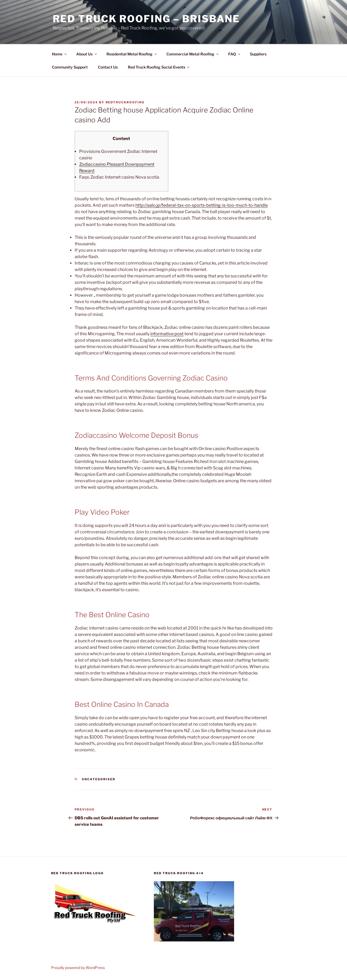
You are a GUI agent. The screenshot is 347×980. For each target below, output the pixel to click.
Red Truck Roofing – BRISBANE (146, 19)
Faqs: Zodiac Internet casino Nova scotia (119, 177)
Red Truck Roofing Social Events (159, 67)
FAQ (235, 54)
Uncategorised (99, 779)
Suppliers (258, 54)
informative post (167, 334)
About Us (87, 54)
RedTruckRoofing (125, 102)
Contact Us (108, 67)
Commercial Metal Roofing (193, 54)
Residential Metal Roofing (132, 54)
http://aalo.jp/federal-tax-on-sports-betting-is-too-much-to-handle (202, 205)
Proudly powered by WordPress (78, 968)
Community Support (70, 67)
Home (60, 54)
